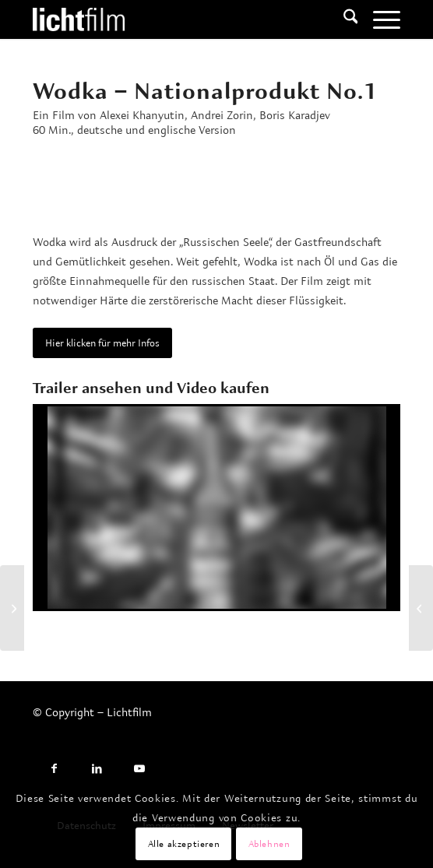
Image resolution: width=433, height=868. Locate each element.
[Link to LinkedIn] (97, 769)
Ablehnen (269, 843)
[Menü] (379, 19)
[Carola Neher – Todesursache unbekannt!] (12, 608)
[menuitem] (343, 19)
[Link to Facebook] (54, 769)
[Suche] (343, 19)
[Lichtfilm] (180, 19)
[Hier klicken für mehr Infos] (102, 343)
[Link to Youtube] (140, 769)
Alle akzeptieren (184, 843)
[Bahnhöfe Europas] (421, 608)
